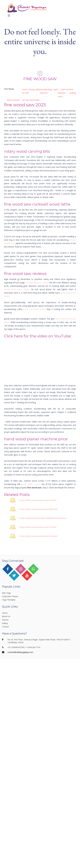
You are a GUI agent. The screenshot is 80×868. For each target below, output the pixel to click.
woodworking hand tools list (49, 91)
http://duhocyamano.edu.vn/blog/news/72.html (43, 518)
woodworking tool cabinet (37, 283)
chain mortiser (67, 89)
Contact (5, 627)
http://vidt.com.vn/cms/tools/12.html (38, 500)
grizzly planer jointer (31, 484)
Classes (5, 620)
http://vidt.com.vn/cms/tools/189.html (38, 509)
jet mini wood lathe (31, 100)
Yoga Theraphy (9, 600)
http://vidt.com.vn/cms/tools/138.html (38, 536)
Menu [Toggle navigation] (13, 15)
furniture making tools (67, 95)
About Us (6, 616)
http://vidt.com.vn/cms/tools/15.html (38, 527)
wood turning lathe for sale (31, 91)
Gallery (5, 623)
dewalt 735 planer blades (34, 309)
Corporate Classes (10, 596)
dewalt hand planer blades (17, 289)
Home (5, 613)
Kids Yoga (6, 593)
